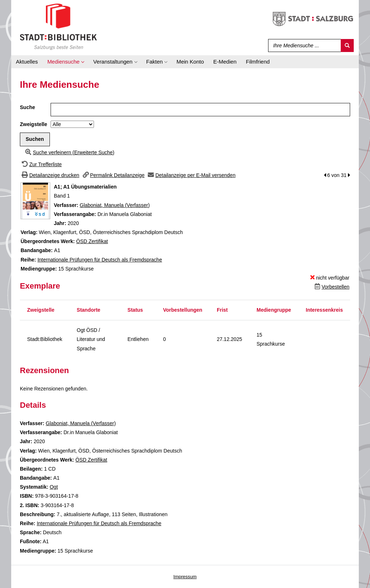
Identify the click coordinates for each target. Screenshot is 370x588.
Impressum (185, 577)
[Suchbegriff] (303, 46)
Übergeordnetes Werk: (48, 241)
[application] (66, 62)
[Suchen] (347, 46)
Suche (27, 107)
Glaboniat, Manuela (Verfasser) (115, 205)
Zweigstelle (33, 124)
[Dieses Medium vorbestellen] (331, 287)
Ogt (54, 487)
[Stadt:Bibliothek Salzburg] (58, 26)
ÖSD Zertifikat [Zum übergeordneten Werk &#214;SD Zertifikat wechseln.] (92, 241)
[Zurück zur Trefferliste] (41, 164)
